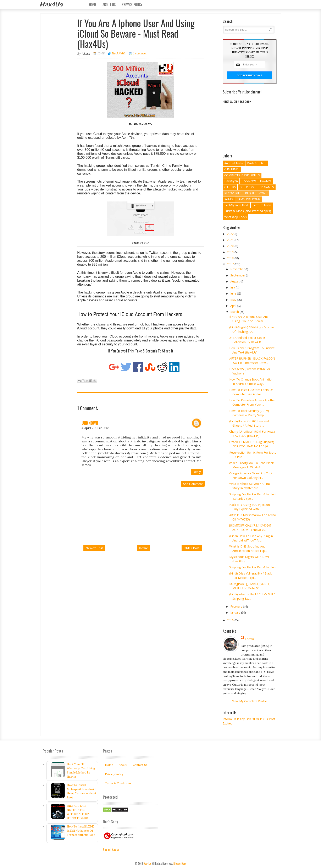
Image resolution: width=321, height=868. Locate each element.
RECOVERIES (233, 193)
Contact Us (140, 765)
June (234, 293)
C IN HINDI (232, 169)
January (236, 612)
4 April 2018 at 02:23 (96, 428)
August (235, 281)
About (123, 765)
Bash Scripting (257, 163)
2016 (231, 620)
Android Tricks (234, 163)
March (235, 312)
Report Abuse (111, 849)
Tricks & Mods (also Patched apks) (248, 211)
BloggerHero (180, 863)
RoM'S (229, 199)
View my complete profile (250, 701)
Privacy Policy (132, 5)
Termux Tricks (262, 205)
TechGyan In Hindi (236, 205)
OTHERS (230, 187)
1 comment (140, 53)
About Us (109, 5)
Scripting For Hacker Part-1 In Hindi (253, 567)
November (238, 269)
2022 (231, 234)
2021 (231, 240)
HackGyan (231, 181)
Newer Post (94, 548)
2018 (231, 258)
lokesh (249, 639)
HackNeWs (119, 53)
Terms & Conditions (118, 783)
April (234, 306)
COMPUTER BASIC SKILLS (242, 175)
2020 (231, 246)
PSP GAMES (266, 187)
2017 (231, 264)
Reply (197, 472)
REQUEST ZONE (256, 193)
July (233, 287)
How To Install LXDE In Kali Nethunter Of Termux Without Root (81, 831)
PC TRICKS (247, 187)
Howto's (266, 181)
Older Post (192, 548)
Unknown (90, 423)
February (237, 606)
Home (93, 5)
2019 (231, 252)
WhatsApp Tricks (236, 217)
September (238, 275)
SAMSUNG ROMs (248, 199)
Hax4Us (52, 5)
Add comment (193, 484)
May (234, 300)
